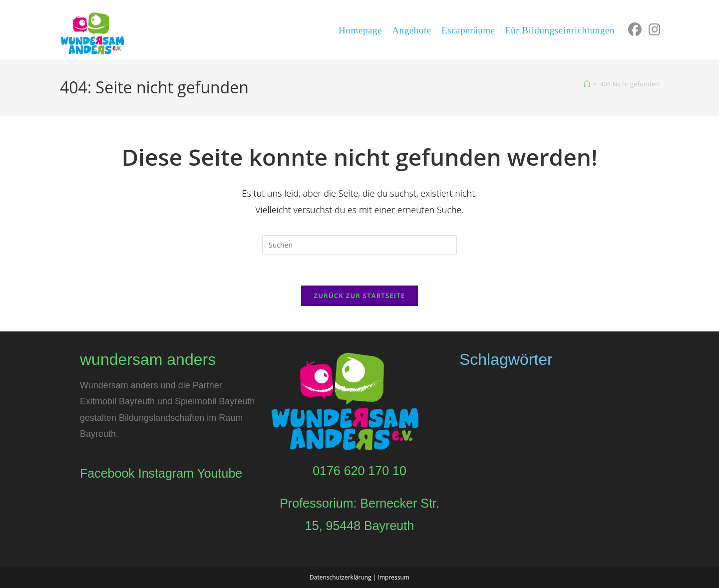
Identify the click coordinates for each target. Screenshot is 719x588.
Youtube (219, 473)
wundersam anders (148, 359)
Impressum (394, 577)
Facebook (107, 473)
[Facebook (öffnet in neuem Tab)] (634, 29)
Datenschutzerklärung (341, 577)
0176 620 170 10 (359, 471)
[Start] (587, 84)
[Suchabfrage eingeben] (359, 245)
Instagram (166, 473)
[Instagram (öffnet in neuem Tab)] (654, 29)
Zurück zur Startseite (360, 295)
